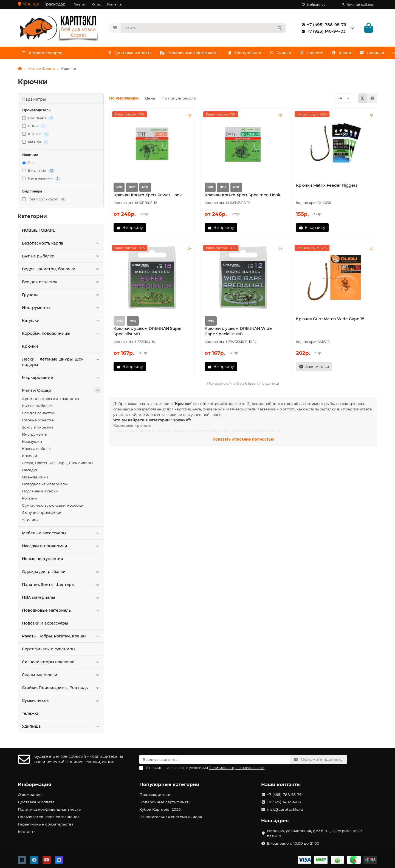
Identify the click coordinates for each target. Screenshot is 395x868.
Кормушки (32, 443)
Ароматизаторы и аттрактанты (50, 400)
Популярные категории (169, 784)
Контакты (115, 4)
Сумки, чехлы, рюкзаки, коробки (53, 507)
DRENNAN (38, 120)
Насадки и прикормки (61, 548)
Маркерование (61, 379)
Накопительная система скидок (171, 817)
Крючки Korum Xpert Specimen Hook (242, 197)
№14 (133, 323)
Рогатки (29, 500)
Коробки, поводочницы (61, 335)
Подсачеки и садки (40, 493)
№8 (119, 189)
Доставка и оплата (130, 54)
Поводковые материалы (45, 486)
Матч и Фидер (42, 70)
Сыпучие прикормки (42, 514)
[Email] (215, 759)
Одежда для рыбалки (61, 573)
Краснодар (54, 4)
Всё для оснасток (38, 415)
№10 (132, 189)
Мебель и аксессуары (61, 535)
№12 (145, 189)
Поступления (248, 54)
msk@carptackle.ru (285, 809)
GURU (34, 128)
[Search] (203, 29)
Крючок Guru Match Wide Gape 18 (330, 320)
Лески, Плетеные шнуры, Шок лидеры (61, 363)
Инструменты (61, 309)
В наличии (39, 172)
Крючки (30, 348)
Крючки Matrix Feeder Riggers (327, 187)
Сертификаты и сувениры (49, 651)
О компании (30, 795)
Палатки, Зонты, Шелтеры (61, 586)
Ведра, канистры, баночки (61, 271)
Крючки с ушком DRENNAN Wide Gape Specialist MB (238, 333)
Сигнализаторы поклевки (61, 663)
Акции (349, 54)
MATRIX (35, 144)
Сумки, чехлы (61, 702)
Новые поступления (43, 560)
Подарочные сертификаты (192, 54)
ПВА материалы (61, 599)
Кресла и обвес (36, 450)
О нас (97, 4)
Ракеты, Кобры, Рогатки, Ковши (61, 638)
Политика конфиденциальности (50, 809)
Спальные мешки (61, 676)
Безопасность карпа (61, 245)
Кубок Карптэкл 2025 (160, 809)
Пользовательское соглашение (49, 817)
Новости (317, 54)
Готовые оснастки (38, 422)
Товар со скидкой (44, 201)
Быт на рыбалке (61, 258)
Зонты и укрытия (37, 429)
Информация (35, 784)
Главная (80, 4)
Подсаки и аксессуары (45, 625)
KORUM (36, 136)
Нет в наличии (41, 180)
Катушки (61, 322)
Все (28, 164)
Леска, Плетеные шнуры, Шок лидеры (57, 464)
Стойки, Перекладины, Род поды (61, 689)
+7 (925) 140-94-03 (322, 32)
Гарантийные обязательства (46, 824)
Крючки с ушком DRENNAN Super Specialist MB (148, 333)
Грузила (61, 296)
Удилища (31, 521)
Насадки (30, 472)
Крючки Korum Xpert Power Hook (148, 197)
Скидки (285, 54)
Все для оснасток (61, 283)
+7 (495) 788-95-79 (323, 25)
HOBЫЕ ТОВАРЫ (39, 232)
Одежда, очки (35, 479)
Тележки (31, 715)
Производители (155, 795)
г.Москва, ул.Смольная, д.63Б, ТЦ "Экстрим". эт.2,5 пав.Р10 (315, 833)
